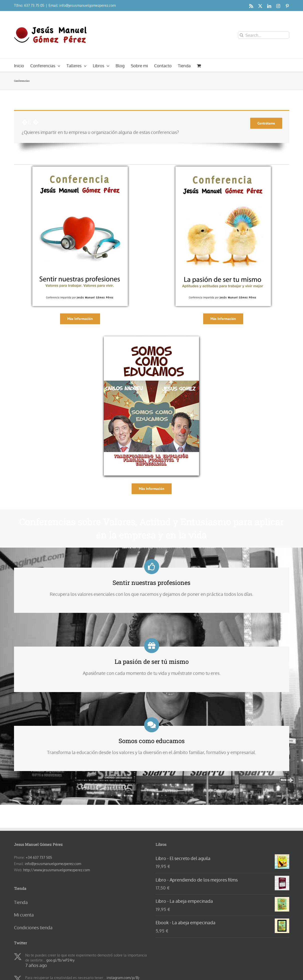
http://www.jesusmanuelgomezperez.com (57, 870)
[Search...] (264, 35)
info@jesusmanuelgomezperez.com (53, 864)
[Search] (242, 35)
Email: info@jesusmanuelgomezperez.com (82, 5)
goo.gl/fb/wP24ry (60, 960)
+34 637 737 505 (39, 857)
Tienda (21, 902)
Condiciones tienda (33, 928)
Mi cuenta (24, 915)
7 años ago (36, 965)
